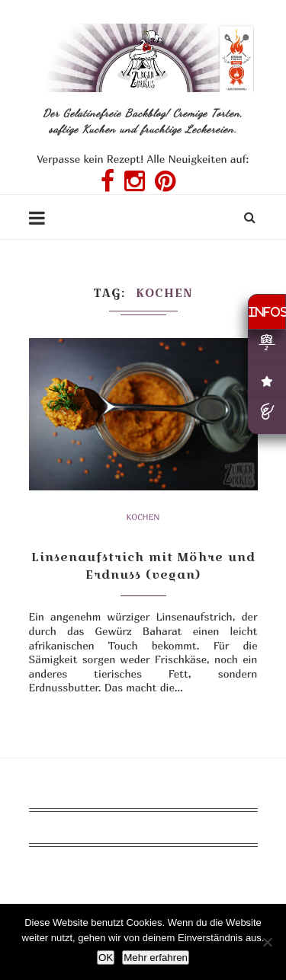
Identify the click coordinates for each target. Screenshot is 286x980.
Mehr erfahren (156, 958)
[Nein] (267, 942)
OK (106, 958)
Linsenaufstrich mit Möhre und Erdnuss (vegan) (143, 566)
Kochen (143, 517)
